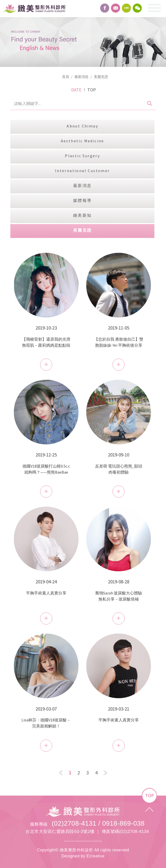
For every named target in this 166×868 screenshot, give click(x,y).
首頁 (66, 77)
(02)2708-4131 (74, 823)
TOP (92, 90)
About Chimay (82, 126)
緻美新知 (82, 215)
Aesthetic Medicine (82, 141)
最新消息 (81, 77)
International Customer (82, 171)
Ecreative (95, 856)
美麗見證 (101, 77)
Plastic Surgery (82, 156)
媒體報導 (82, 200)
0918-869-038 (123, 823)
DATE (76, 90)
